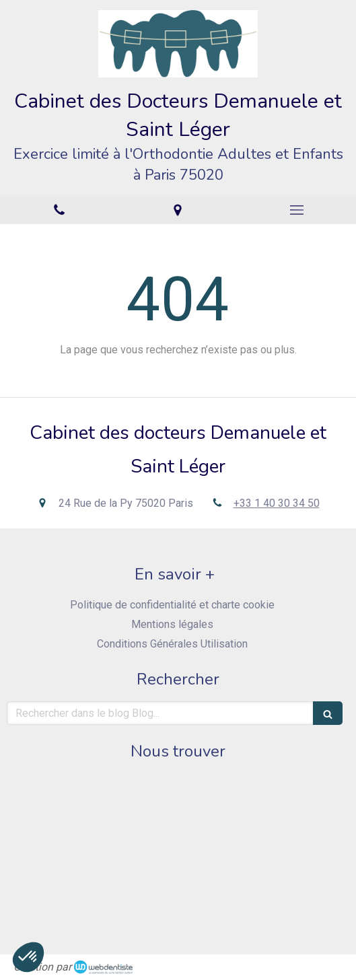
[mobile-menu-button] (297, 210)
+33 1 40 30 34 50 (277, 503)
